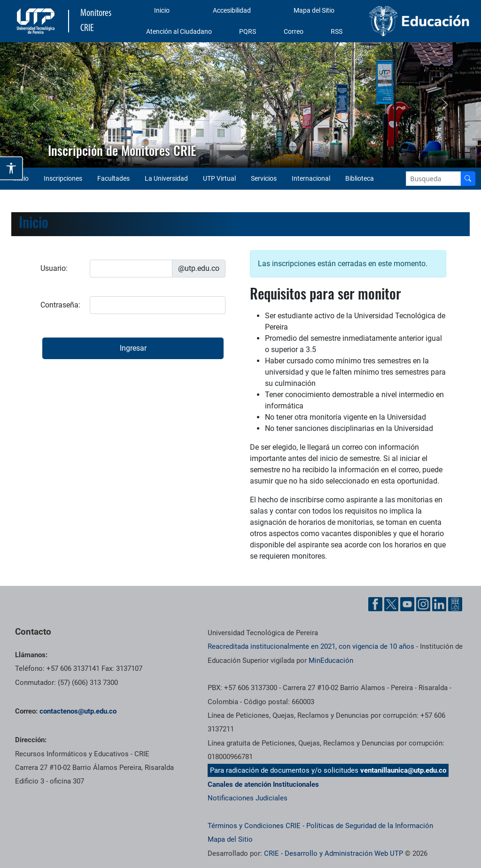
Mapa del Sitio (314, 10)
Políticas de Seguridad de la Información (370, 826)
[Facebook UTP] (375, 604)
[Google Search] (433, 179)
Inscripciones (63, 178)
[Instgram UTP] (423, 604)
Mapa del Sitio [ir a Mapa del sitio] (230, 839)
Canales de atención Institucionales (263, 784)
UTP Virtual (219, 178)
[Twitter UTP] (391, 604)
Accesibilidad (232, 10)
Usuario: (54, 268)
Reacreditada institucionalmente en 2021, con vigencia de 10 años (311, 646)
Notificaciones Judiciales (248, 798)
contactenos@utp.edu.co (78, 711)
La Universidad (166, 178)
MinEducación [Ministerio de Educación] (331, 661)
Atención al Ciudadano (179, 31)
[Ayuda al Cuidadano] (455, 604)
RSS (337, 31)
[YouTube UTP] (407, 604)
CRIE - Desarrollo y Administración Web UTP (334, 853)
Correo (294, 31)
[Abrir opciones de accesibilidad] (12, 168)
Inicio (162, 10)
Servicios (264, 178)
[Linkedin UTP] (439, 604)
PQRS (248, 31)
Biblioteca (360, 178)
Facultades (113, 178)
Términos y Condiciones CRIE (254, 826)
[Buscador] (468, 179)
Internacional (311, 178)
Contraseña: (60, 305)
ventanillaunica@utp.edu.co (403, 770)
